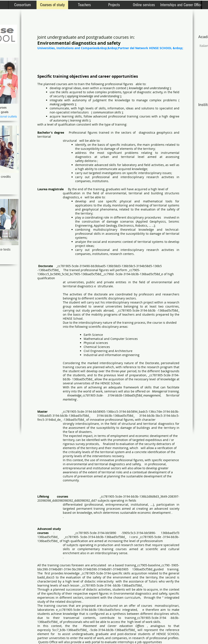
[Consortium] (22, 5)
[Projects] (114, 5)
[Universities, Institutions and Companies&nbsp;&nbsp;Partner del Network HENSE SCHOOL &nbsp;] (110, 48)
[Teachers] (84, 5)
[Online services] (144, 5)
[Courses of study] (52, 5)
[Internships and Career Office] (181, 5)
